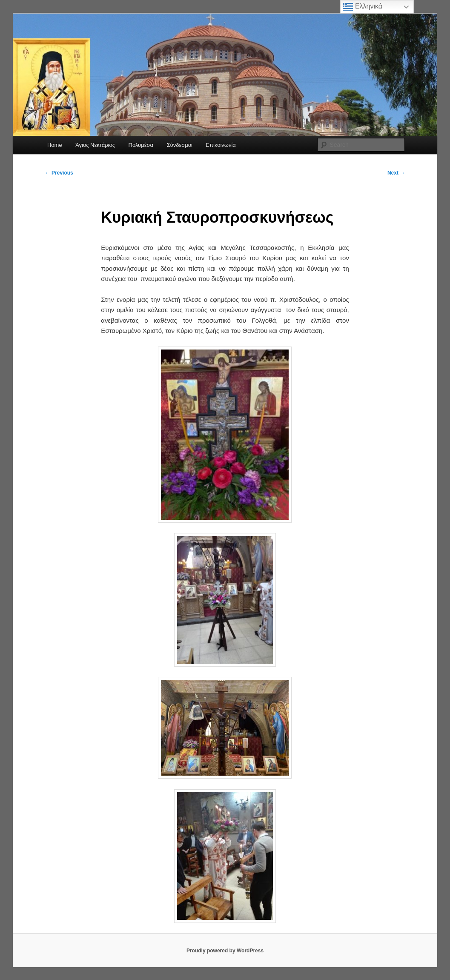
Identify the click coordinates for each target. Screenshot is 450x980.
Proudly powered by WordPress (225, 951)
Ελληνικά (363, 7)
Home (55, 145)
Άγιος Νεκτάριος (95, 145)
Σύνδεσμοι (180, 145)
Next (396, 173)
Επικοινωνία (221, 145)
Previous (59, 173)
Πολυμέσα (141, 145)
